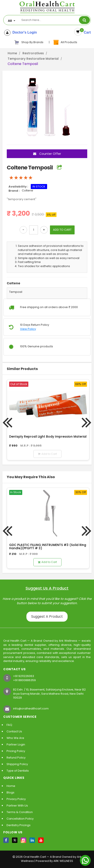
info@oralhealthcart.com (31, 709)
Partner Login (16, 744)
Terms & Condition (20, 812)
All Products (65, 42)
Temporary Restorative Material (33, 59)
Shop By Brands (29, 42)
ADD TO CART (62, 230)
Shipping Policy (17, 764)
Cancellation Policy (20, 819)
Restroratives (33, 53)
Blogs (10, 792)
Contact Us (14, 731)
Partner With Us (17, 806)
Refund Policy (16, 758)
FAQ (9, 725)
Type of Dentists (18, 771)
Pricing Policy (16, 751)
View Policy (28, 329)
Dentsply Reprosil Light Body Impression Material (48, 437)
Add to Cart (47, 454)
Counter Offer (47, 154)
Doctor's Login (24, 32)
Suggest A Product (47, 616)
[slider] (21, 178)
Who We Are (15, 738)
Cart (86, 32)
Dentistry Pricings (19, 825)
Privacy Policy (16, 799)
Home (12, 53)
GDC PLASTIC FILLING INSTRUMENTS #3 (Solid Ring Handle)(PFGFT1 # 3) (48, 547)
